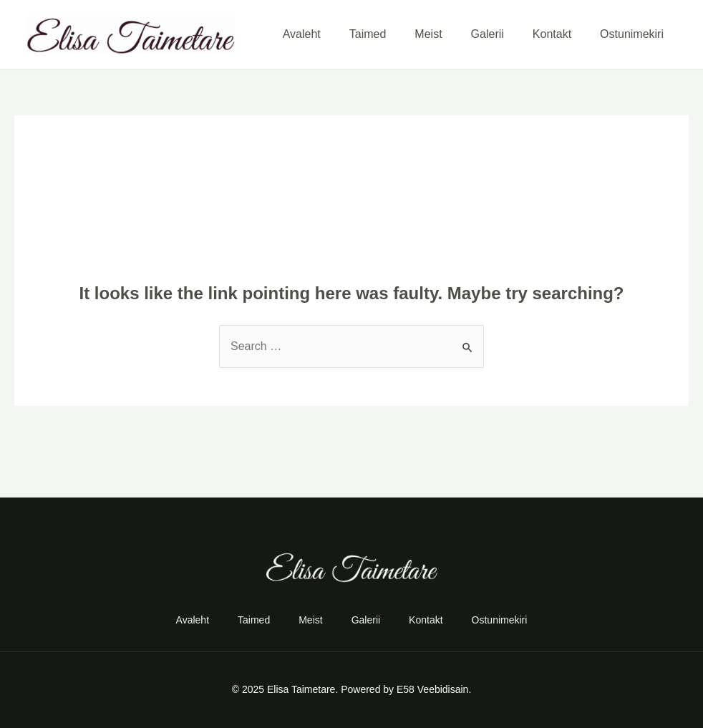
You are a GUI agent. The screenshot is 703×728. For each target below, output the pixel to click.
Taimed (368, 34)
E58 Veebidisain (432, 689)
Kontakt (552, 34)
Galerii (488, 34)
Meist (428, 34)
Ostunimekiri (632, 34)
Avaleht (302, 34)
